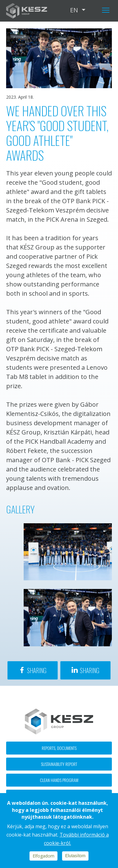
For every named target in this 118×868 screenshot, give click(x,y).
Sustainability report (59, 764)
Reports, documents (59, 748)
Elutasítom (75, 856)
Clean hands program (59, 780)
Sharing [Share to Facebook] (37, 670)
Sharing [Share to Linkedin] (90, 670)
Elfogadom (43, 856)
